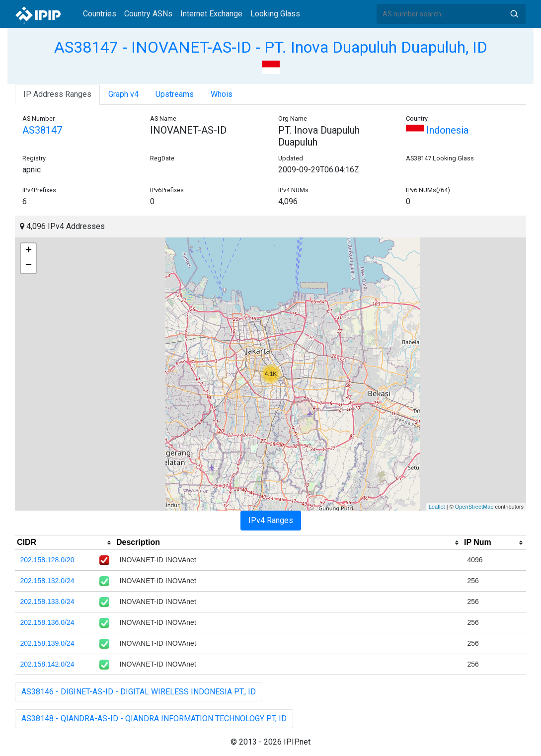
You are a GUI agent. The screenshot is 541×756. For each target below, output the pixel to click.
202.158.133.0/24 (47, 602)
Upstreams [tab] (175, 94)
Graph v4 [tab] (123, 94)
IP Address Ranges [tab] (57, 94)
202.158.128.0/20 (47, 560)
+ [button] (29, 251)
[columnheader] (65, 543)
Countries (100, 14)
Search (514, 14)
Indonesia (437, 130)
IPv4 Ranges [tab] (271, 520)
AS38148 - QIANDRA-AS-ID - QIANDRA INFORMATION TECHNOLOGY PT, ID (154, 718)
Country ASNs (148, 14)
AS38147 (42, 130)
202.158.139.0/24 (47, 643)
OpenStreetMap (474, 507)
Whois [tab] (222, 94)
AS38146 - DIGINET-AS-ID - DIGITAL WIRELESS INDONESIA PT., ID (139, 692)
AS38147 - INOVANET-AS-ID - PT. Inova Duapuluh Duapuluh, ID (271, 47)
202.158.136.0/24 (47, 622)
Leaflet (437, 507)
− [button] (29, 266)
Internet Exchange (211, 14)
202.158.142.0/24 (47, 664)
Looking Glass (275, 14)
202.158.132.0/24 (47, 581)
